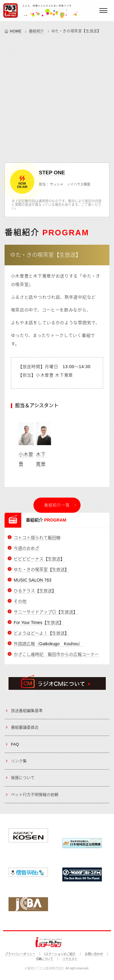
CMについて (45, 959)
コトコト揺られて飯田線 (37, 538)
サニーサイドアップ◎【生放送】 (46, 612)
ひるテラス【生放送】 (35, 591)
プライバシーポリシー (20, 954)
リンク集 (19, 761)
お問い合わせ (94, 954)
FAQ (15, 744)
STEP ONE (52, 173)
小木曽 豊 (26, 442)
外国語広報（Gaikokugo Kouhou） (48, 644)
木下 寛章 (43, 442)
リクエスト (70, 959)
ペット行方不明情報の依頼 (35, 795)
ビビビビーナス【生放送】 (39, 559)
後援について (23, 778)
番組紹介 (36, 31)
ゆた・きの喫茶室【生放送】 (46, 255)
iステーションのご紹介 (60, 954)
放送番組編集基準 (27, 711)
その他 (20, 601)
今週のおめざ (26, 548)
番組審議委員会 (25, 727)
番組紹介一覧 (57, 505)
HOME (16, 31)
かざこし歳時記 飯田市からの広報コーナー (56, 654)
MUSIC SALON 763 (33, 580)
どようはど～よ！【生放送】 (41, 633)
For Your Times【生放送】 (39, 623)
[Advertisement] (57, 97)
